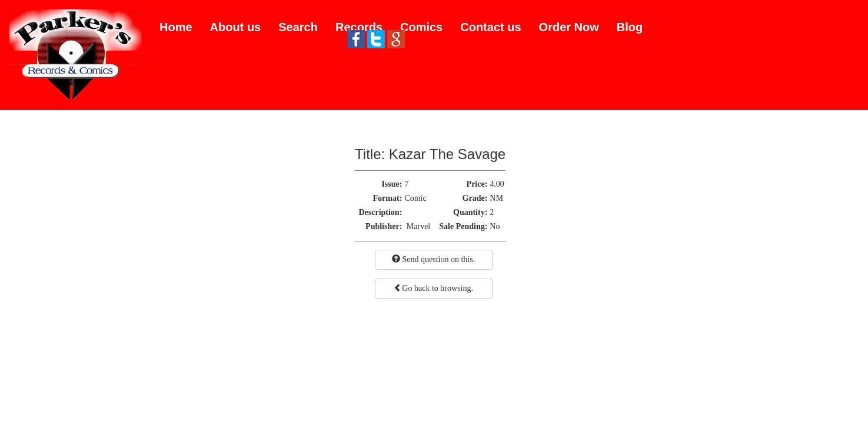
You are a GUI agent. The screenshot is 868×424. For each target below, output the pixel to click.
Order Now (569, 27)
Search (298, 27)
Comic (415, 198)
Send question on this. (433, 259)
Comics (421, 27)
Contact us (490, 27)
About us (236, 27)
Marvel (418, 226)
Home (176, 27)
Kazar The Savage (447, 154)
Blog (630, 27)
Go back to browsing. (433, 288)
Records (359, 27)
